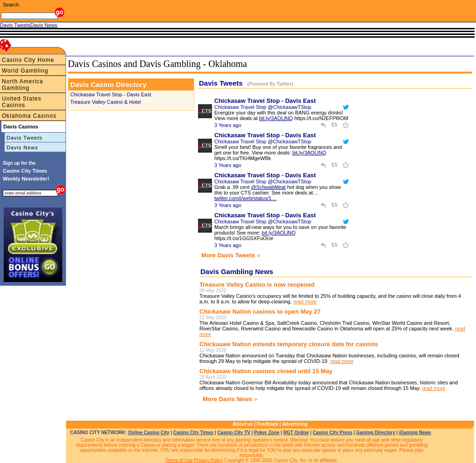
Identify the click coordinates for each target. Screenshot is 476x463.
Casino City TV (234, 433)
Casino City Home (28, 60)
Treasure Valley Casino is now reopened (257, 285)
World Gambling (25, 71)
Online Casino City (149, 433)
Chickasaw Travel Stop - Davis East (111, 94)
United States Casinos (22, 102)
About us (243, 424)
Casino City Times (194, 433)
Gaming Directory (376, 433)
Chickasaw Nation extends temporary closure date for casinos (289, 344)
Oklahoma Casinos (29, 116)
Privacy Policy (208, 460)
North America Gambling (23, 85)
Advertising (294, 424)
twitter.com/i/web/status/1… (245, 198)
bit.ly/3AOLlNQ (276, 118)
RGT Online (296, 433)
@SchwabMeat (268, 187)
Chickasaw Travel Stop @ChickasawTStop (263, 107)
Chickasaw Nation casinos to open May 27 (260, 312)
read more (305, 302)
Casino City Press (333, 433)
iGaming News (415, 433)
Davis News (22, 148)
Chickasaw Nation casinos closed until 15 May (266, 371)
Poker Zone (267, 433)
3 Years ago (228, 125)
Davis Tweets (24, 138)
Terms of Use (179, 460)
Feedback (267, 424)
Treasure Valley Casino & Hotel (106, 102)
